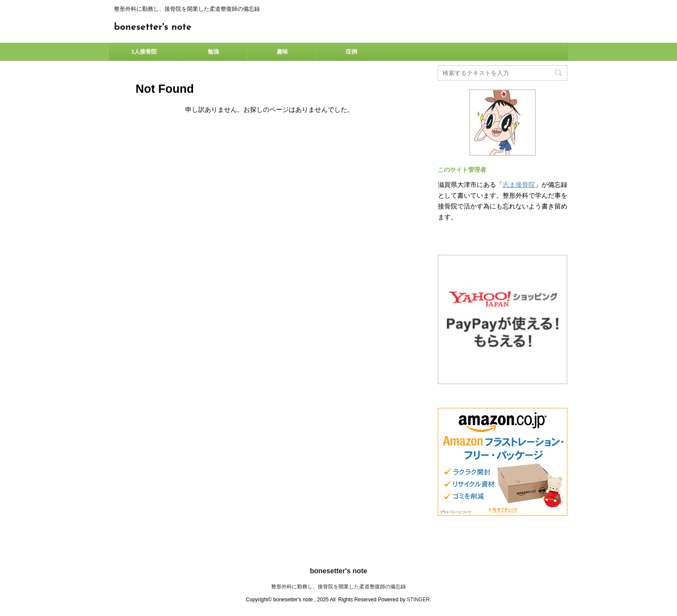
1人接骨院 (144, 52)
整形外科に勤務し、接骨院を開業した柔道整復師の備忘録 (338, 587)
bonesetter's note (153, 27)
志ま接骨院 (519, 185)
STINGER (418, 600)
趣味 (282, 52)
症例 (351, 52)
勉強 (213, 52)
